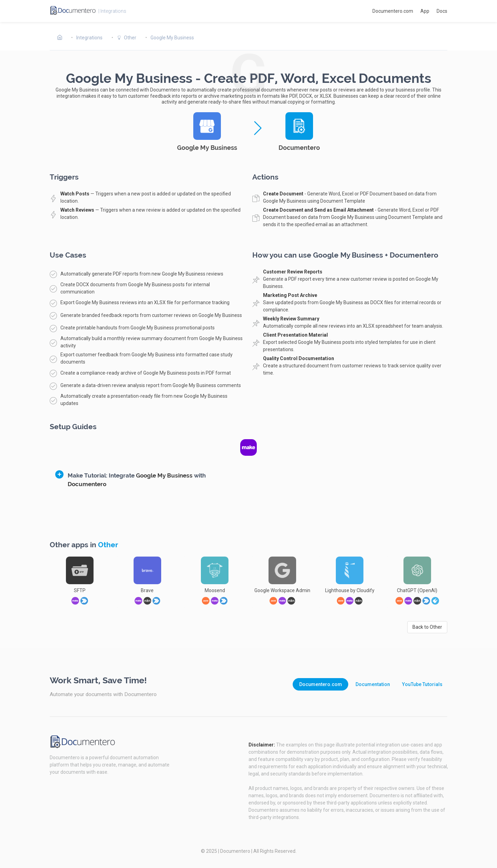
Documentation (373, 684)
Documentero (235, 851)
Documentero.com (393, 11)
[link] (435, 601)
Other (108, 545)
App (425, 11)
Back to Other (427, 627)
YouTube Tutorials (422, 684)
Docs (442, 11)
